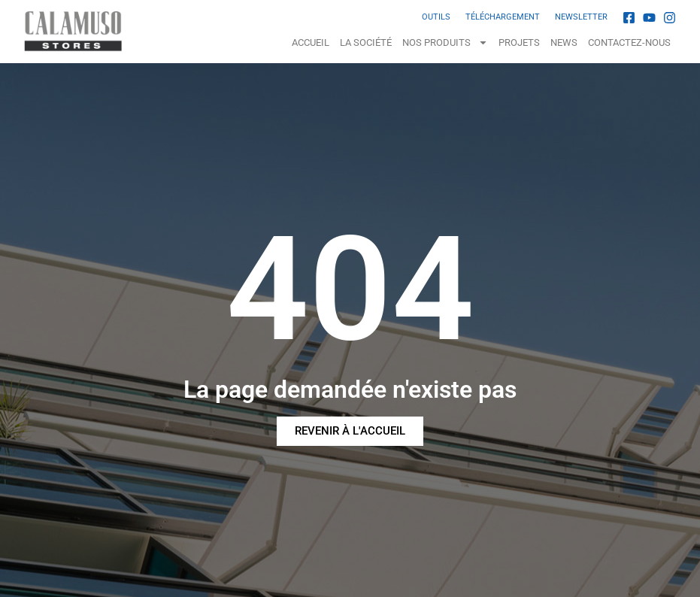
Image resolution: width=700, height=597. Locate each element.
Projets (519, 42)
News (564, 42)
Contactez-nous (629, 42)
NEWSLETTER (581, 17)
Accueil (311, 42)
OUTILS (436, 17)
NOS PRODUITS (445, 42)
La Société (366, 42)
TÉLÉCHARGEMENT (503, 17)
